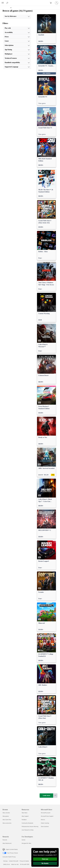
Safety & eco (7, 864)
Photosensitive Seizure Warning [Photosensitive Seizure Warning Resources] (30, 826)
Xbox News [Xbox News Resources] (25, 813)
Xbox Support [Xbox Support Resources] (25, 816)
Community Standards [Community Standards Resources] (27, 823)
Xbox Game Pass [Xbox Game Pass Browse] (7, 820)
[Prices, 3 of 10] (17, 37)
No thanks (45, 863)
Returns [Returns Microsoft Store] (43, 820)
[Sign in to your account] (57, 3)
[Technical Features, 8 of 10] (17, 58)
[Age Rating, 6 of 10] (17, 50)
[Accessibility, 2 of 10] (17, 32)
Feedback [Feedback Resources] (24, 820)
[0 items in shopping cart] (51, 3)
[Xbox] (6, 8)
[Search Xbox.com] (8, 3)
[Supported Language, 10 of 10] (17, 67)
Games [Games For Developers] (24, 840)
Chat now (45, 859)
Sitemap (5, 861)
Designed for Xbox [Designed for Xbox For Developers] (26, 843)
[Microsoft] (30, 2)
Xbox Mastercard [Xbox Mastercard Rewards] (7, 843)
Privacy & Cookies (24, 861)
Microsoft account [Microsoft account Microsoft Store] (46, 813)
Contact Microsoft (14, 861)
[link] (46, 29)
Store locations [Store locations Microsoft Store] (45, 826)
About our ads (15, 864)
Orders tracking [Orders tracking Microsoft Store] (45, 823)
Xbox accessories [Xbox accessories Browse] (7, 823)
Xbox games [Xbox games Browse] (6, 816)
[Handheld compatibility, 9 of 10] (17, 63)
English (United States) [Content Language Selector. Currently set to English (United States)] (12, 849)
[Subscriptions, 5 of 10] (17, 45)
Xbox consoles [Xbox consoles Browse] (6, 813)
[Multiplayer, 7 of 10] (17, 54)
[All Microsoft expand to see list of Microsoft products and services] (3, 3)
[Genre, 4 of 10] (17, 41)
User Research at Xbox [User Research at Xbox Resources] (28, 830)
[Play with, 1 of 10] (17, 28)
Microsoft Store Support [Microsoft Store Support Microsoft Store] (47, 816)
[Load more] (46, 796)
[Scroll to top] (55, 796)
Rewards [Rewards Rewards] (5, 840)
